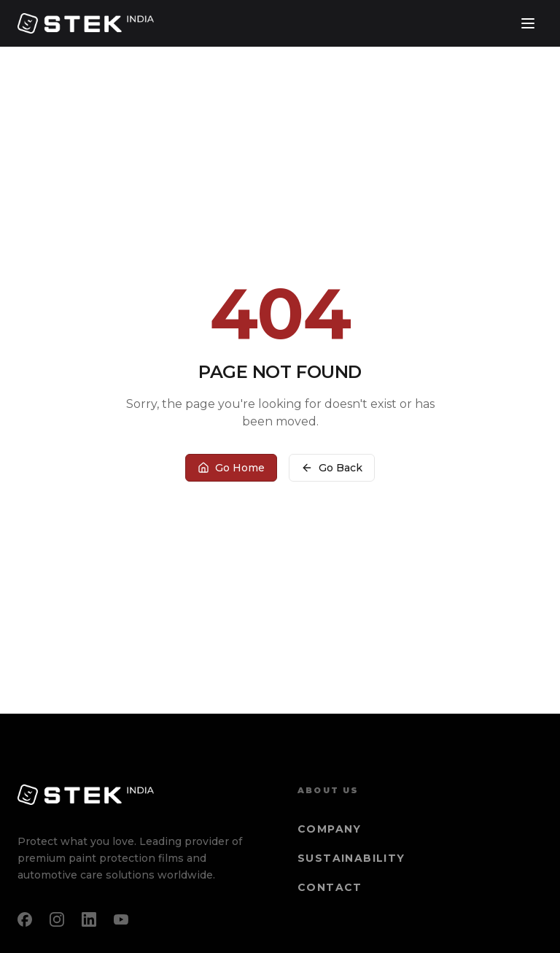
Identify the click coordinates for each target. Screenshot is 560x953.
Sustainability (351, 858)
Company (330, 829)
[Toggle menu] (528, 23)
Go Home (231, 468)
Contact (330, 887)
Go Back (332, 468)
